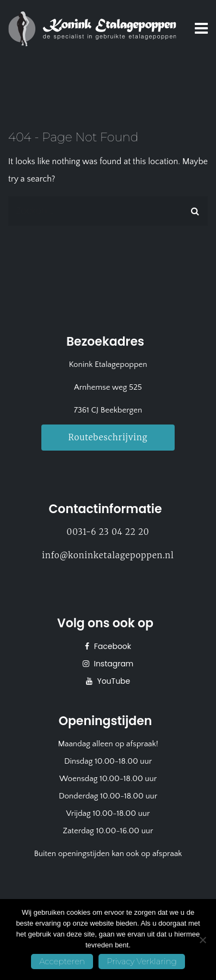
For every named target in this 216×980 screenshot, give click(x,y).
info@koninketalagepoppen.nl (108, 555)
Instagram (113, 664)
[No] (202, 940)
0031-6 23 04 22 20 (108, 532)
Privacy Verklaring (142, 961)
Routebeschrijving (108, 437)
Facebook (112, 646)
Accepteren (62, 961)
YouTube (113, 681)
